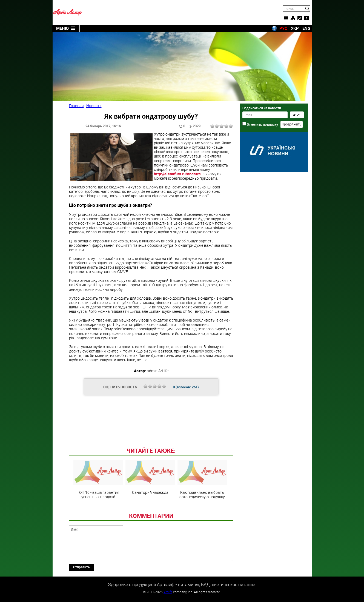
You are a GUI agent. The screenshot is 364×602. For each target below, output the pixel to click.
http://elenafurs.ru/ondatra (177, 174)
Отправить (81, 567)
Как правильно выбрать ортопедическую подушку (202, 480)
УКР (295, 28)
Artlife (168, 592)
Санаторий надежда (150, 477)
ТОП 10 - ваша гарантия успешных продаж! (98, 480)
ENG (306, 28)
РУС (283, 28)
